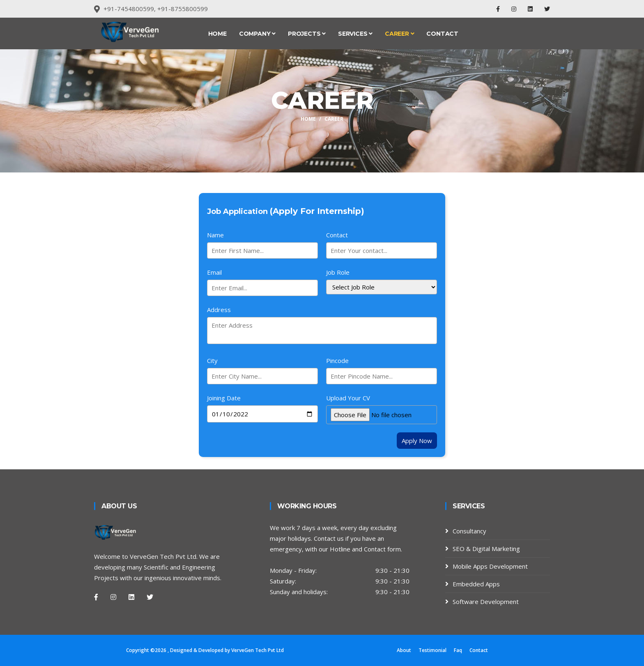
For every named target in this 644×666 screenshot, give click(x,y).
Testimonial (432, 650)
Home (217, 34)
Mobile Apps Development (490, 566)
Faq (458, 650)
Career (399, 34)
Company (257, 34)
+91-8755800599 (183, 9)
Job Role (338, 272)
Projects (307, 34)
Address (219, 310)
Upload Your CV (348, 398)
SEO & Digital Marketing (486, 549)
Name (215, 235)
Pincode (337, 361)
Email (214, 272)
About (404, 650)
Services (355, 34)
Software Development (486, 602)
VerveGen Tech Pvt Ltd (258, 650)
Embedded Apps (476, 584)
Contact (442, 34)
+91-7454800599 (129, 9)
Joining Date (224, 398)
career (334, 119)
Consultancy (469, 531)
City (212, 361)
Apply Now (417, 441)
